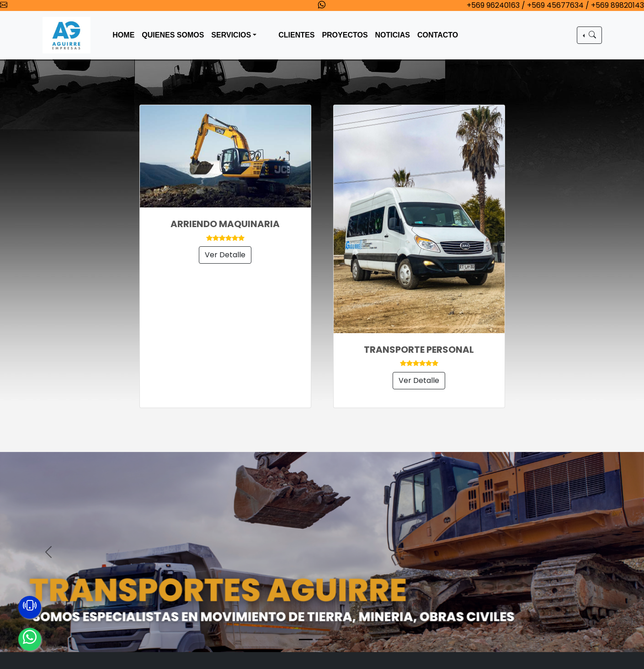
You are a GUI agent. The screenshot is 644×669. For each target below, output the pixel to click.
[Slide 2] (322, 640)
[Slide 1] (306, 640)
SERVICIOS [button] (231, 35)
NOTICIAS (393, 35)
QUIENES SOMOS (173, 35)
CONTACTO (438, 35)
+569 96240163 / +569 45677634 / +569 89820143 (555, 5)
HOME (123, 35)
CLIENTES (296, 35)
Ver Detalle (225, 255)
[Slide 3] (339, 640)
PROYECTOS (345, 35)
